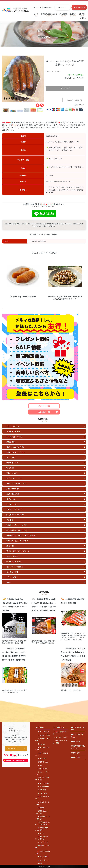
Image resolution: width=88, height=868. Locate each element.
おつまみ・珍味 (12, 572)
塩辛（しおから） (13, 426)
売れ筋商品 (64, 15)
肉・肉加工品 (11, 504)
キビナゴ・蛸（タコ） (15, 509)
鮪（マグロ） (11, 499)
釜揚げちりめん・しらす (16, 452)
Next (41, 104)
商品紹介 (73, 15)
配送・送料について (60, 732)
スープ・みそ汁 (12, 556)
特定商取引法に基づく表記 (60, 741)
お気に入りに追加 (76, 101)
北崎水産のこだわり (78, 728)
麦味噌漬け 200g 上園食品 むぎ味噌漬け (23, 297)
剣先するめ (11, 442)
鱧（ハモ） (11, 546)
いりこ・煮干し (12, 577)
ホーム (36, 15)
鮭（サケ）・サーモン (14, 478)
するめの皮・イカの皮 (15, 437)
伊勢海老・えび (12, 463)
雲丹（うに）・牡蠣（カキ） (17, 483)
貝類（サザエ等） (13, 489)
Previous (37, 104)
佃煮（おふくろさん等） (16, 447)
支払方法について (61, 736)
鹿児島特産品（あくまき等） (17, 530)
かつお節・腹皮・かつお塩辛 (17, 541)
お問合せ (48, 7)
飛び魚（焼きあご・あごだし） (18, 551)
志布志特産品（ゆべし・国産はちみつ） (21, 535)
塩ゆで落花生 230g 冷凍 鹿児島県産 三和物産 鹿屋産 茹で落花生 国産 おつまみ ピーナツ (65, 298)
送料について (79, 105)
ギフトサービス (44, 406)
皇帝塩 (9, 582)
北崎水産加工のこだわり (49, 15)
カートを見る (80, 7)
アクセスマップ (11, 747)
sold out (65, 88)
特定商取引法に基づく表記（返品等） (44, 234)
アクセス (38, 7)
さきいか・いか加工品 (15, 567)
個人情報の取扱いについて (78, 746)
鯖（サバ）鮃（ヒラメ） (16, 515)
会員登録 (76, 756)
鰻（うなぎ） (11, 457)
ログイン (63, 7)
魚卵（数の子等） (13, 494)
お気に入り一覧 (48, 412)
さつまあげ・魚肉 (13, 431)
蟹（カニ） (11, 468)
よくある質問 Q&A (77, 735)
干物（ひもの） (12, 473)
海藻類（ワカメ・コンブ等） (17, 525)
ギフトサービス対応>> (76, 75)
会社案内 (83, 19)
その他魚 (10, 520)
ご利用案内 (82, 15)
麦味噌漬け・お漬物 (14, 561)
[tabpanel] (23, 79)
